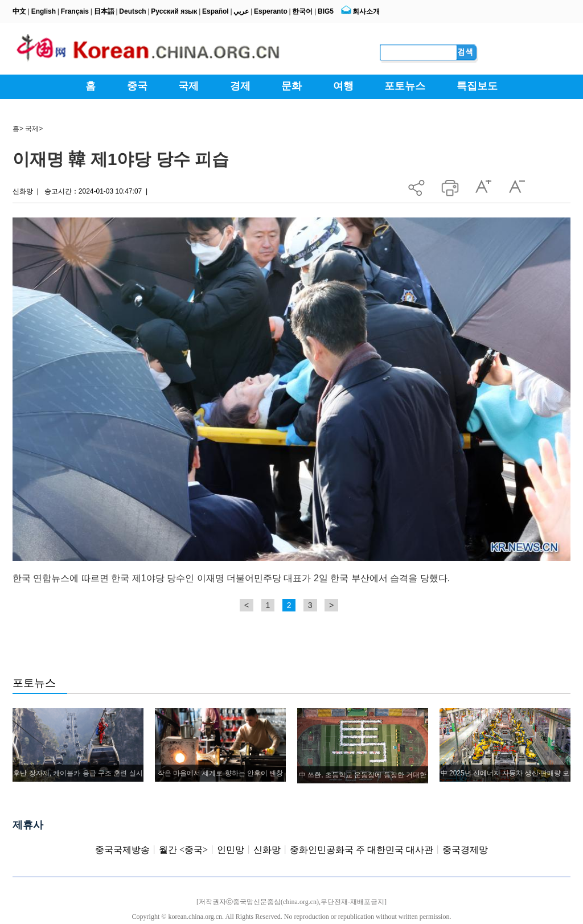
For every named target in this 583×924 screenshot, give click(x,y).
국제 (32, 129)
